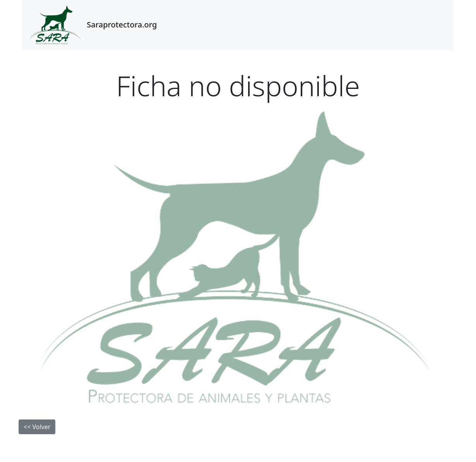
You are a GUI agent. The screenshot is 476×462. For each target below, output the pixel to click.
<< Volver (37, 427)
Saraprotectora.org (92, 25)
